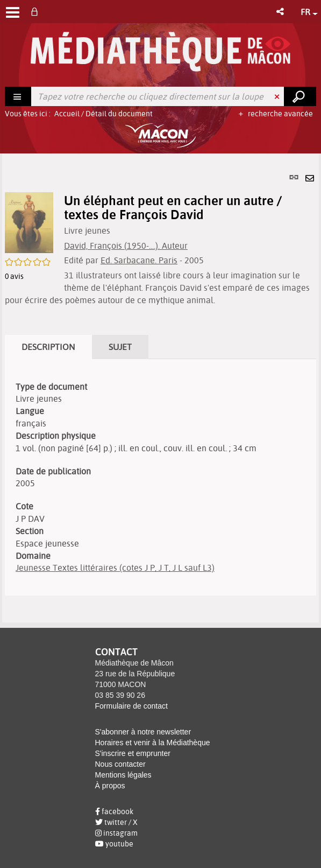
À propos (110, 786)
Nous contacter (120, 764)
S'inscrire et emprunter (133, 753)
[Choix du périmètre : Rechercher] (18, 96)
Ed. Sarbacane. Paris (139, 260)
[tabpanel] (160, 388)
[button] (281, 12)
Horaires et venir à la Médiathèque (153, 743)
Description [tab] (48, 347)
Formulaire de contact (131, 706)
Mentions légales (123, 775)
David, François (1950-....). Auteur (126, 246)
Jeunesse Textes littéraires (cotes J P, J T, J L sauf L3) (115, 568)
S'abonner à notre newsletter (143, 732)
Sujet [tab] (120, 347)
